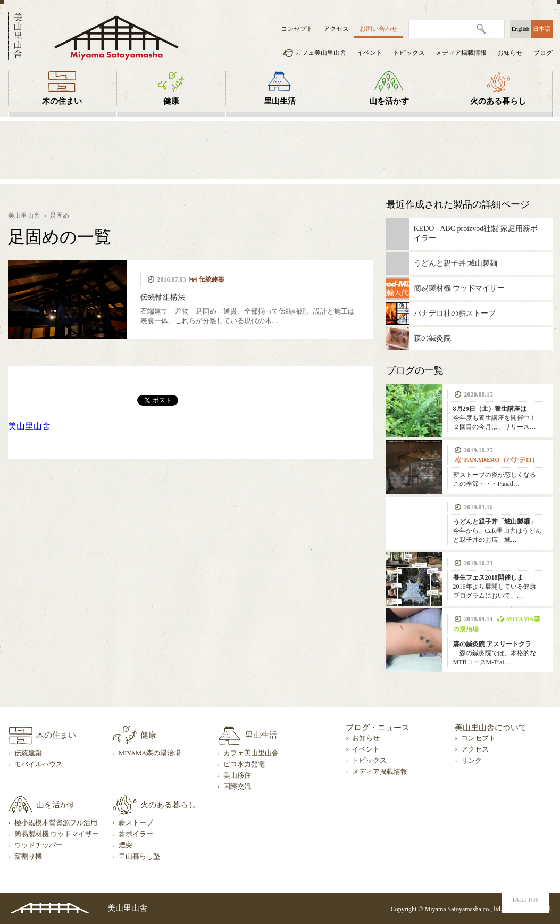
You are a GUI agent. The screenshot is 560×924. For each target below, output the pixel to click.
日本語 (542, 29)
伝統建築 (28, 753)
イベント (370, 53)
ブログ (543, 53)
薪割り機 (28, 856)
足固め (60, 216)
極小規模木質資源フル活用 (56, 823)
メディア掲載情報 (461, 53)
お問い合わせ (379, 29)
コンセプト (297, 29)
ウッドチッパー (39, 845)
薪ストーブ (136, 823)
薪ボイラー (136, 834)
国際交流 (237, 787)
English (521, 29)
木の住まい (62, 101)
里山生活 (280, 101)
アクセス (336, 29)
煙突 (126, 845)
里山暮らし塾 (139, 856)
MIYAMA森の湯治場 (150, 753)
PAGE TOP (525, 900)
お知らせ (510, 53)
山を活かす (389, 101)
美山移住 (237, 775)
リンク (471, 761)
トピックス (409, 53)
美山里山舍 (29, 426)
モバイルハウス (39, 764)
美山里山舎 (24, 216)
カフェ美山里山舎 (321, 53)
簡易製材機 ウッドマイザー (57, 834)
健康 (171, 101)
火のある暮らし (498, 101)
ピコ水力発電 (244, 764)
